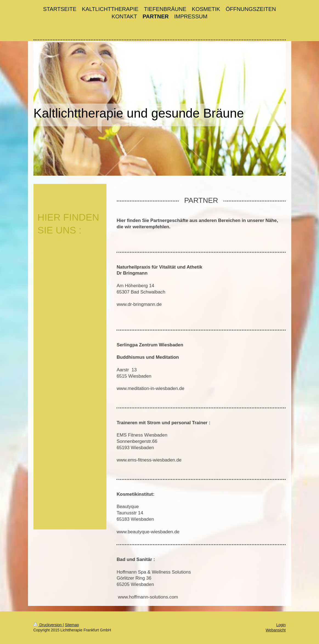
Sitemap (72, 625)
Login (281, 625)
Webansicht (276, 630)
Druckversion (48, 625)
